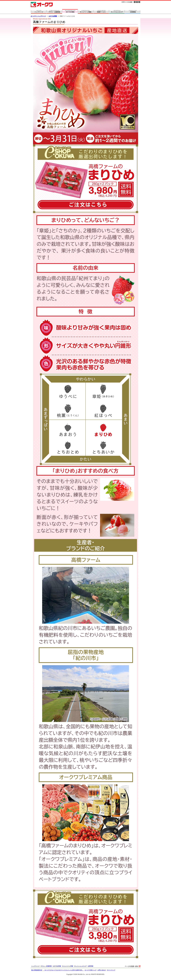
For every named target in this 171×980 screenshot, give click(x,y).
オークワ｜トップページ (38, 16)
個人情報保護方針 (37, 970)
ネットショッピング (80, 966)
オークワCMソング (91, 970)
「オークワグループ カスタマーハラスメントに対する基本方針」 (63, 970)
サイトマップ (111, 970)
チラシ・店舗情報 (46, 966)
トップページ (35, 966)
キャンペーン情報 (68, 966)
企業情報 (90, 966)
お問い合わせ (102, 970)
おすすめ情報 (53, 16)
